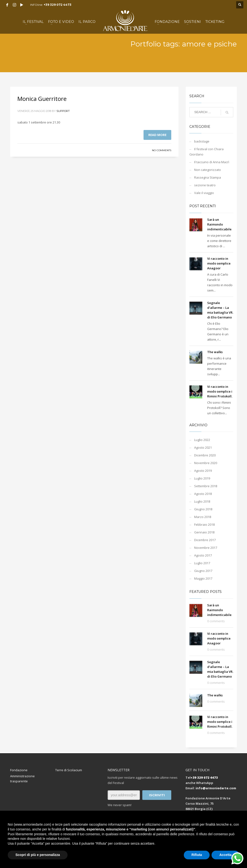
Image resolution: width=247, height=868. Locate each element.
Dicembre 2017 (205, 540)
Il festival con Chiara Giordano (206, 152)
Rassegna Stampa (208, 177)
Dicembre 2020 (205, 455)
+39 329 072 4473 (58, 5)
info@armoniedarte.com (216, 788)
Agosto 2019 (203, 471)
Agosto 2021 (203, 447)
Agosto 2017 (203, 555)
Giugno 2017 (203, 571)
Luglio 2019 (202, 478)
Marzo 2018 (203, 517)
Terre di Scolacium (69, 770)
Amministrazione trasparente (22, 779)
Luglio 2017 (202, 563)
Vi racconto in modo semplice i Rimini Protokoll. (220, 391)
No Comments (162, 150)
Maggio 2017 (203, 578)
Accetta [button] (225, 855)
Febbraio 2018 (204, 525)
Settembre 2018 (206, 486)
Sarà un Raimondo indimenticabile (219, 224)
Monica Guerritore (42, 99)
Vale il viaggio (204, 193)
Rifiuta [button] (197, 855)
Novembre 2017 (206, 548)
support (63, 111)
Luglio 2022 (202, 440)
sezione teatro (205, 185)
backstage (202, 141)
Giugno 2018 (203, 509)
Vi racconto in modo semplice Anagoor (219, 263)
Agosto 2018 (203, 494)
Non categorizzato (208, 170)
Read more (157, 135)
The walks (215, 352)
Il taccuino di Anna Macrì (212, 162)
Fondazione (19, 770)
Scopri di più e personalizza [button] (38, 855)
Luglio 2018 (202, 501)
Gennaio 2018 (204, 532)
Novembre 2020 (206, 463)
